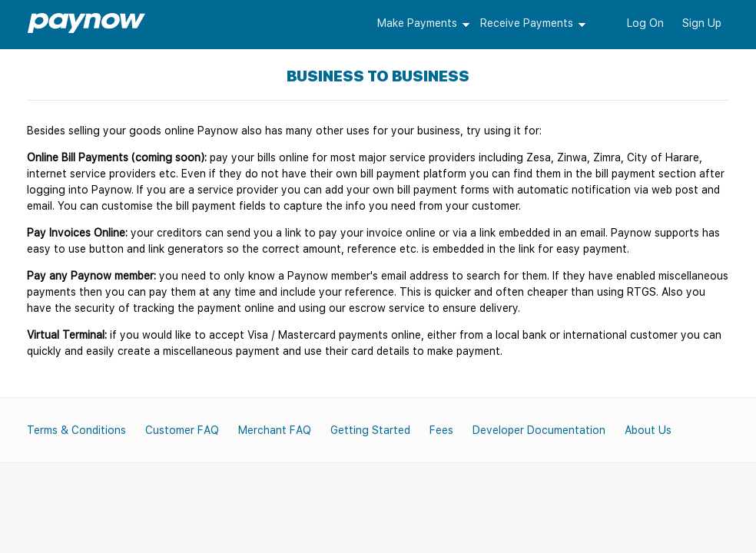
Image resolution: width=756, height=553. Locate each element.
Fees (441, 430)
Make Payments (417, 23)
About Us (648, 430)
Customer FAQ (182, 430)
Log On (645, 23)
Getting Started (370, 430)
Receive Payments (527, 23)
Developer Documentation (539, 430)
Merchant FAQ (275, 430)
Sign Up (702, 23)
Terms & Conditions (76, 430)
